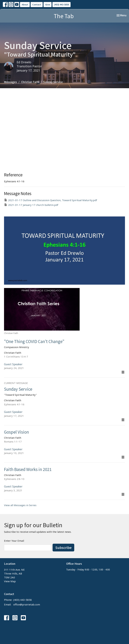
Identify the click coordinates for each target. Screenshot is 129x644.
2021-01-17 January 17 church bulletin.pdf (31, 205)
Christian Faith (30, 82)
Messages (10, 82)
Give (48, 4)
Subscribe (63, 547)
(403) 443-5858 (61, 4)
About (25, 4)
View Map (10, 581)
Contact (37, 4)
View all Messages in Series (20, 505)
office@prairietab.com (27, 604)
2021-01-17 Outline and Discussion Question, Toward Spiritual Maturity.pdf (51, 200)
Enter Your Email (14, 541)
